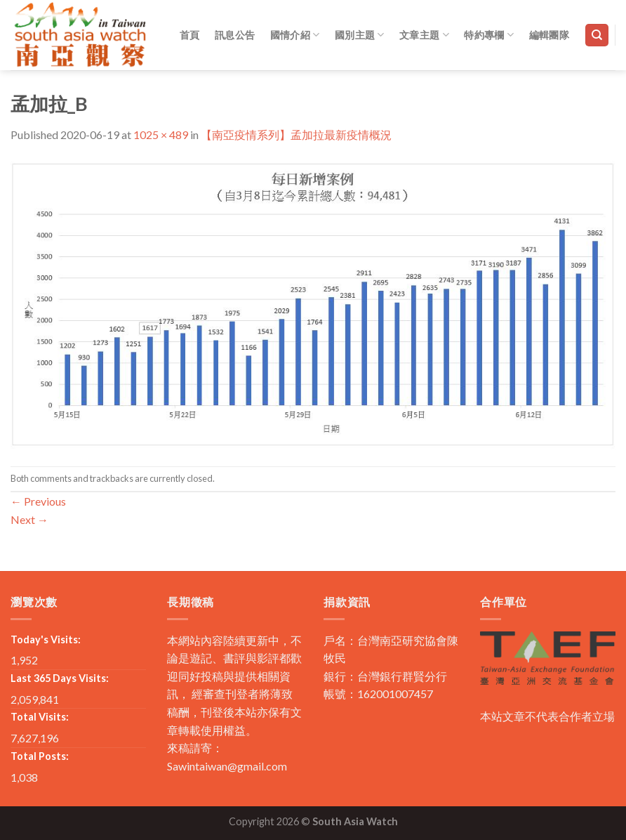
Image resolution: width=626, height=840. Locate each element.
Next (29, 519)
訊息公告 (235, 35)
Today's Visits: (46, 639)
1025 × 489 (161, 134)
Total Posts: (40, 756)
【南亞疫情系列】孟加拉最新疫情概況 (296, 134)
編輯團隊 (549, 35)
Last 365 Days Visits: (60, 678)
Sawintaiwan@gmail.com (227, 766)
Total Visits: (40, 717)
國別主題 (360, 35)
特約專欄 (489, 35)
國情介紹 (295, 35)
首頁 (190, 35)
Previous (38, 501)
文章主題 (424, 35)
